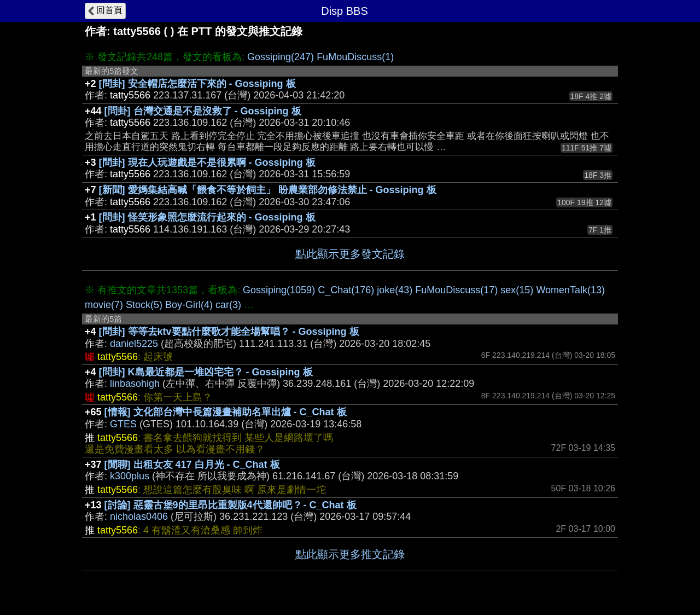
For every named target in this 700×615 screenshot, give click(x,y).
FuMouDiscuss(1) (355, 57)
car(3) (228, 305)
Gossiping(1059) (279, 290)
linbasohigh (135, 384)
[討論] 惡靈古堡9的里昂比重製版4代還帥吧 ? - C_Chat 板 (231, 505)
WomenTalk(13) (570, 290)
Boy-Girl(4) (189, 305)
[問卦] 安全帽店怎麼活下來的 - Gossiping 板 (197, 84)
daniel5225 (134, 344)
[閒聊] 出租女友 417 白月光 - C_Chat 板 (192, 465)
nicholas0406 (139, 517)
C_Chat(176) (346, 290)
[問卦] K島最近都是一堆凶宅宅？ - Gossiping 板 (206, 372)
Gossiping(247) (281, 57)
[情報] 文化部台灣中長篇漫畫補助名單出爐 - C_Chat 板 (226, 412)
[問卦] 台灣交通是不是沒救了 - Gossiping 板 (203, 111)
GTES (123, 424)
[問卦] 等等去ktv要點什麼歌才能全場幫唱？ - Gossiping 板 (229, 332)
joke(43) (395, 290)
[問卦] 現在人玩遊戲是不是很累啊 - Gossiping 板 (207, 163)
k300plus (130, 476)
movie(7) (104, 305)
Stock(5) (144, 305)
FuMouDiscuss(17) (456, 290)
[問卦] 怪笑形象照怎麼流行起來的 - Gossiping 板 (207, 217)
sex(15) (517, 290)
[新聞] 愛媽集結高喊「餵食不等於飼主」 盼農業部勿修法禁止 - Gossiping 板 (268, 190)
